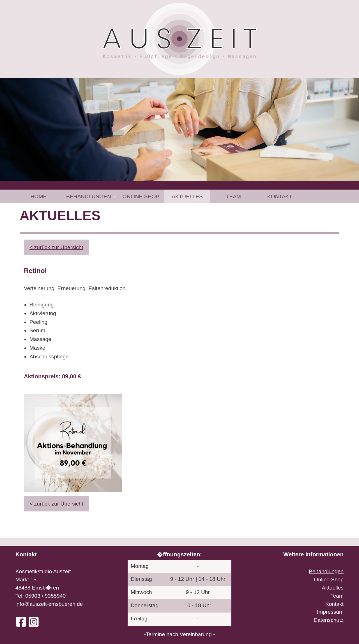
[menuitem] (39, 196)
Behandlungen (89, 196)
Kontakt (280, 196)
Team (233, 196)
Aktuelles (187, 196)
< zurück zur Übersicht (56, 247)
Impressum (330, 612)
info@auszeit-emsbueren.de (49, 604)
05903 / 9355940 (45, 596)
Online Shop (141, 196)
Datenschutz (329, 620)
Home (39, 196)
